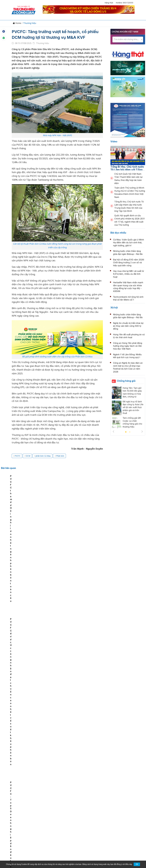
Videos (126, 814)
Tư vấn (108, 814)
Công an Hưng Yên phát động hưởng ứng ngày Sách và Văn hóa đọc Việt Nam (128, 346)
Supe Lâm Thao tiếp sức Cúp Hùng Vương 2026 (70, 752)
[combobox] (128, 40)
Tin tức (20, 814)
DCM (28, 456)
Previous (113, 432)
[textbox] (128, 39)
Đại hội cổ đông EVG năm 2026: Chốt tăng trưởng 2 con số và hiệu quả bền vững (129, 263)
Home (17, 23)
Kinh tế (30, 814)
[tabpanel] (16, 493)
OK (137, 864)
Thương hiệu (30, 23)
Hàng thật (109, 3)
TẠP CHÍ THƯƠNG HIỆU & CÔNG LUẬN (72, 856)
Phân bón (60, 456)
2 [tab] (130, 432)
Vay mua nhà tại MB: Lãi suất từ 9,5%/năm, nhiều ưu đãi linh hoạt (128, 274)
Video (114, 141)
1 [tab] (126, 432)
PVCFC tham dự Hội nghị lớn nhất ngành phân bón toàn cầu (67, 494)
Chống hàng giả (126, 381)
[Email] (23, 836)
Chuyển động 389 (60, 814)
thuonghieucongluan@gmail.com (62, 831)
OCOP (99, 814)
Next (142, 432)
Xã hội (114, 308)
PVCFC (18, 456)
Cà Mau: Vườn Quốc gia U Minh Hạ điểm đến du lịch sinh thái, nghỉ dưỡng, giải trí (128, 243)
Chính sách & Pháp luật (82, 814)
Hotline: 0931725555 (125, 3)
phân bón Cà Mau (43, 456)
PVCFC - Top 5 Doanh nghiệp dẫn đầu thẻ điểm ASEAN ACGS (15, 494)
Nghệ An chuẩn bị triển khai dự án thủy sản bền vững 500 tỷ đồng (128, 326)
